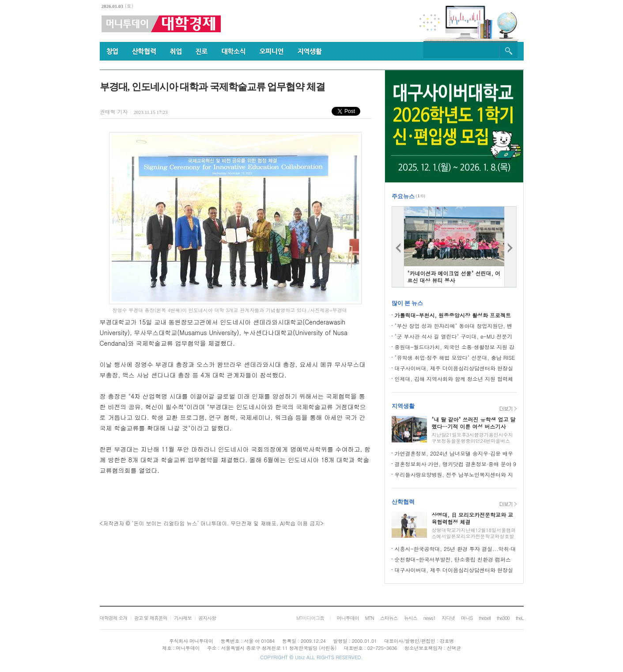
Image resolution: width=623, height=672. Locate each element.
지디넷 (448, 618)
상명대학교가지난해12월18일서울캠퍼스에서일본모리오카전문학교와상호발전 (474, 536)
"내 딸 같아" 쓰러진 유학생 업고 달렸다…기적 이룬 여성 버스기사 (474, 423)
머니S (467, 618)
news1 (429, 618)
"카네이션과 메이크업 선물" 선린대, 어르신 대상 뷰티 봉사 (454, 277)
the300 (503, 618)
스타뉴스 (389, 618)
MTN (370, 618)
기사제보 (183, 618)
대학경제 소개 (114, 618)
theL (520, 618)
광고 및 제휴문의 (150, 618)
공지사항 (207, 618)
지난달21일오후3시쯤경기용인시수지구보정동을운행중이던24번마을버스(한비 (472, 441)
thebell (485, 618)
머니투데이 (348, 618)
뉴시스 (411, 618)
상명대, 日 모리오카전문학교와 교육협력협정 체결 (473, 518)
